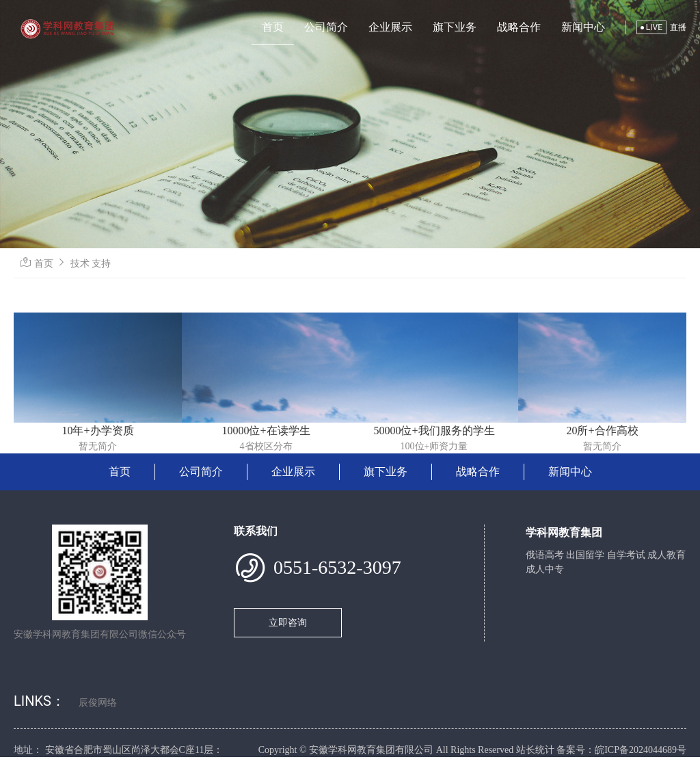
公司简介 (326, 27)
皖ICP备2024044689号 (641, 750)
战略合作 (519, 27)
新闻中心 (583, 27)
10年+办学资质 (97, 431)
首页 (273, 27)
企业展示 (390, 27)
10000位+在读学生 (266, 431)
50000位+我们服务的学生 (434, 431)
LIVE (651, 27)
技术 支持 (91, 263)
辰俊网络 (98, 703)
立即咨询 (288, 622)
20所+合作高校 (602, 431)
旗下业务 (455, 27)
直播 (678, 27)
